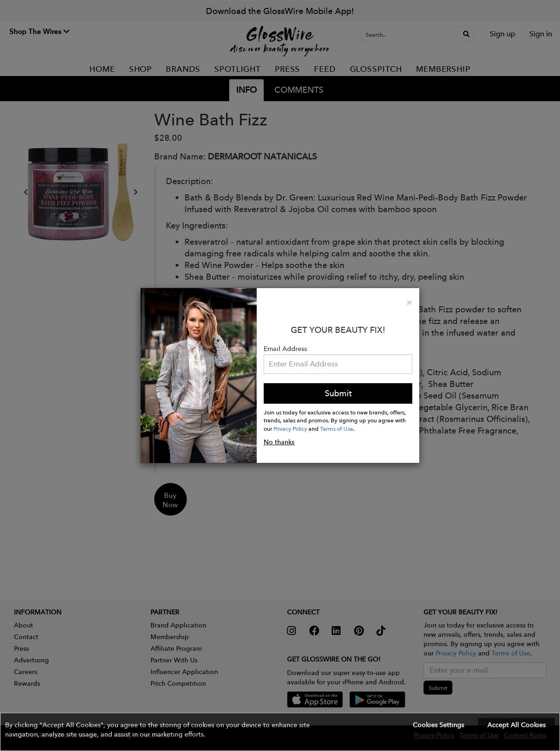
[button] (280, 732)
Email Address (285, 349)
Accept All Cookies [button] (516, 725)
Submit (338, 393)
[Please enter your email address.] (338, 364)
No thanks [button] (279, 442)
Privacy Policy (290, 428)
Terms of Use (337, 428)
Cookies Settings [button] (438, 725)
